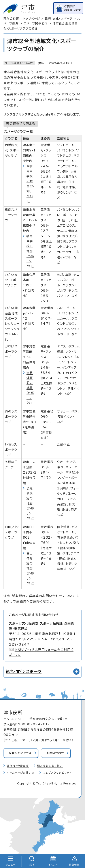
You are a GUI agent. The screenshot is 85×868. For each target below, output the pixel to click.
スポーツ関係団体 (36, 23)
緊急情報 (74, 865)
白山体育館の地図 (30, 568)
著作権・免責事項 (18, 766)
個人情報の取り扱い (50, 766)
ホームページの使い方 (21, 773)
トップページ (32, 19)
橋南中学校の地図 (30, 251)
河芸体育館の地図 (30, 388)
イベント (53, 865)
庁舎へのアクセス (20, 753)
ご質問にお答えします (73, 8)
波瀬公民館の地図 (30, 503)
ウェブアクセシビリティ (57, 773)
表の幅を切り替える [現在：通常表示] (21, 124)
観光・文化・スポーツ (59, 19)
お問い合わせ (55, 753)
